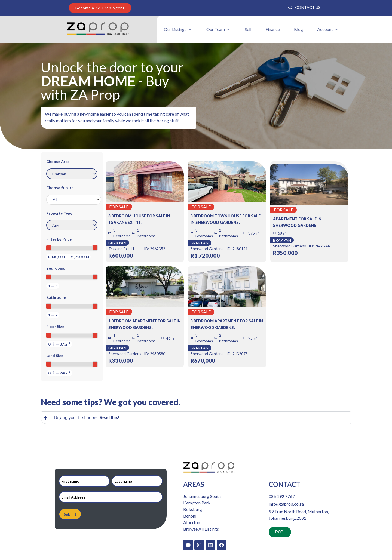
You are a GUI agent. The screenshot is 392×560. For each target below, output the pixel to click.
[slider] (49, 248)
